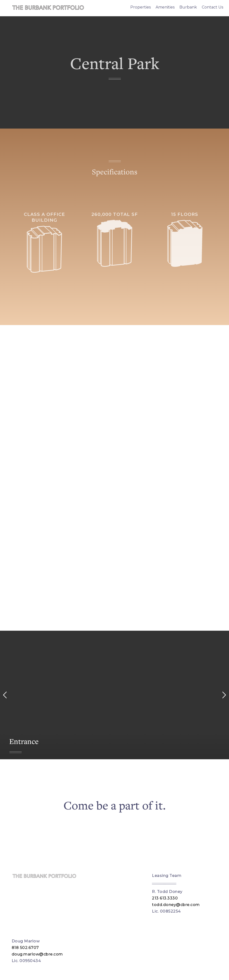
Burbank (188, 7)
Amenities (165, 7)
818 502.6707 (25, 948)
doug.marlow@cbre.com (37, 954)
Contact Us (212, 7)
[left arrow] (5, 695)
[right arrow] (224, 695)
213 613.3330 (165, 898)
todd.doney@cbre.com (176, 905)
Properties (141, 7)
